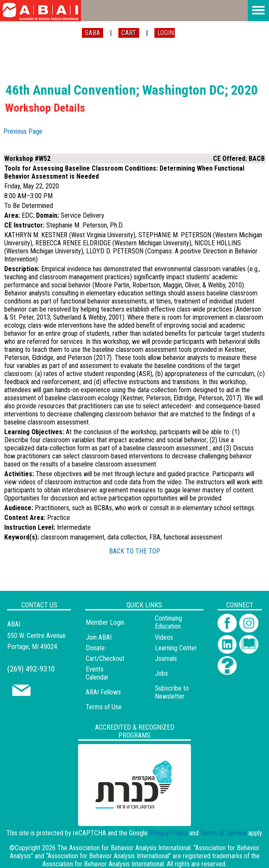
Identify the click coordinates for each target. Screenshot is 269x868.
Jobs (161, 673)
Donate (95, 648)
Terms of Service (223, 833)
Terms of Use (104, 707)
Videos (164, 637)
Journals (166, 659)
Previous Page (23, 131)
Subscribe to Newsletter (172, 692)
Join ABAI (99, 637)
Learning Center (176, 648)
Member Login (105, 622)
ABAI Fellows (103, 692)
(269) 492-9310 (31, 669)
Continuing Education (168, 622)
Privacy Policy (168, 833)
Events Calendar (97, 673)
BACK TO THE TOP (135, 551)
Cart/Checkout (105, 659)
